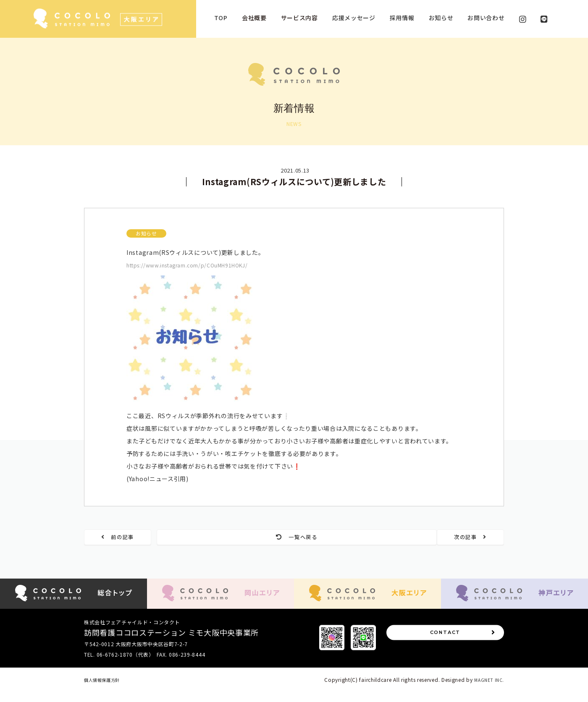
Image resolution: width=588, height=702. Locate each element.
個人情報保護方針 (105, 690)
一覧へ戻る (294, 538)
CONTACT (462, 648)
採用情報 (402, 18)
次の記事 (459, 538)
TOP (221, 18)
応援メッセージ (354, 18)
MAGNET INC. (487, 690)
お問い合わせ (486, 18)
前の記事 (129, 538)
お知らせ (441, 18)
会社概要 (254, 18)
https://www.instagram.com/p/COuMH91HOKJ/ (198, 265)
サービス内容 (299, 18)
